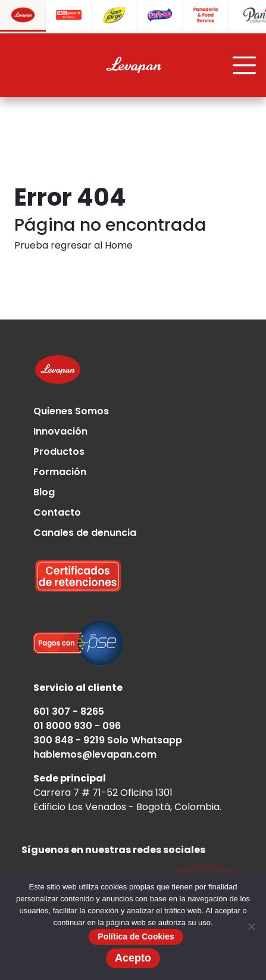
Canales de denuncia (85, 533)
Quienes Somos (71, 411)
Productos (59, 452)
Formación (60, 472)
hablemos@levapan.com (95, 754)
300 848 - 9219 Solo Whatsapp (108, 740)
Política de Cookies (136, 936)
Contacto (57, 512)
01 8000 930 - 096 (77, 726)
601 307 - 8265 (69, 711)
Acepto (133, 958)
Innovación (60, 431)
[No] (251, 926)
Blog (44, 492)
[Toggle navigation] (245, 66)
